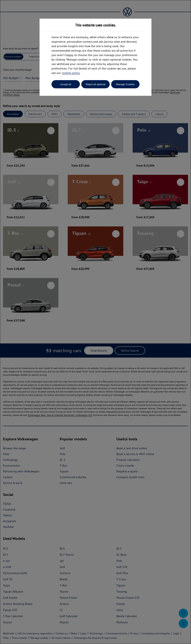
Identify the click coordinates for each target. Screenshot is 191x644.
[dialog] (95, 322)
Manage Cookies (125, 84)
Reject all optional (95, 84)
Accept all (66, 84)
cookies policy (71, 73)
